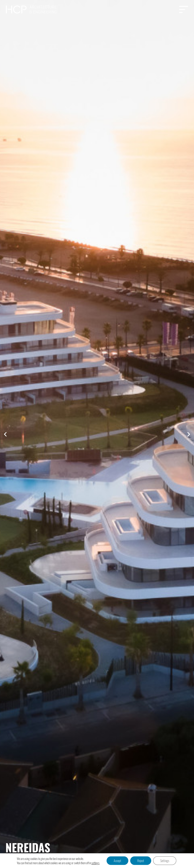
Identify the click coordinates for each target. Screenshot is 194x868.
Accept (117, 861)
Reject (141, 861)
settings (95, 863)
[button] (5, 434)
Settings (165, 861)
